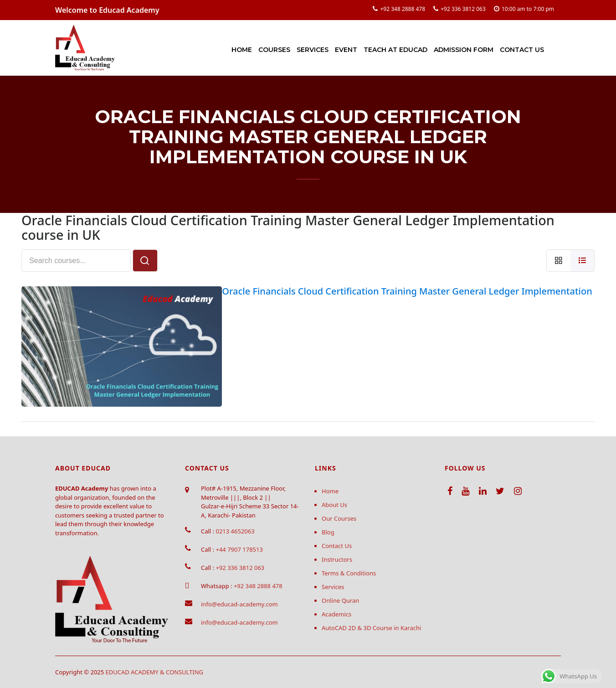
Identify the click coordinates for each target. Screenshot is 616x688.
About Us (334, 505)
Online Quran (340, 600)
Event (346, 50)
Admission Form (464, 50)
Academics (336, 614)
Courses (274, 50)
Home (242, 50)
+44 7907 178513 (239, 549)
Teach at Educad (395, 50)
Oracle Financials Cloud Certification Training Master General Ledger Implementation (407, 291)
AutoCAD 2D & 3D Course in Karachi (371, 628)
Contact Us (522, 50)
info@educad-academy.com (239, 604)
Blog (328, 532)
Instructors (337, 559)
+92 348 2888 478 (403, 9)
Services (313, 50)
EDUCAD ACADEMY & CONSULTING (155, 672)
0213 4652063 (235, 531)
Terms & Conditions (349, 573)
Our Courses (339, 518)
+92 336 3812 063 (463, 9)
